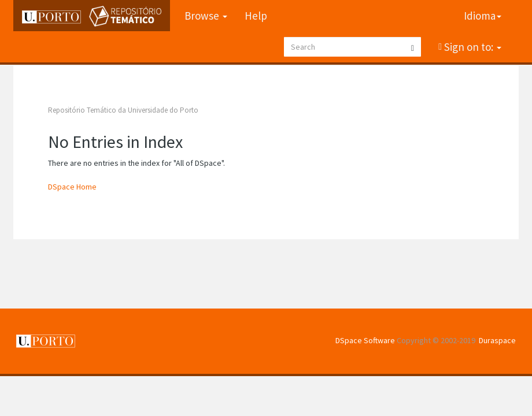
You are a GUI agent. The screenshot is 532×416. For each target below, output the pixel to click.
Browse (206, 16)
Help (256, 16)
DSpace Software (365, 340)
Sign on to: (472, 47)
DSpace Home (72, 187)
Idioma (483, 16)
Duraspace (497, 340)
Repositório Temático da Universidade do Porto (123, 110)
